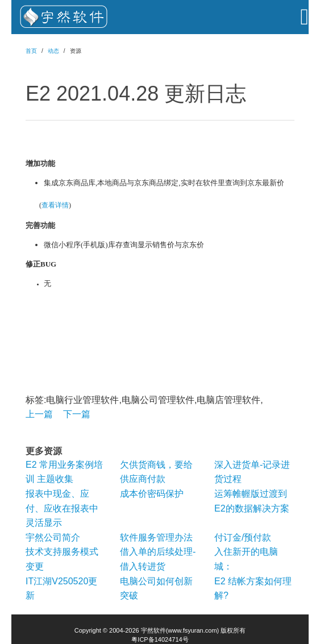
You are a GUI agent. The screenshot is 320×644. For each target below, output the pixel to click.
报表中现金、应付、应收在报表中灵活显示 (62, 508)
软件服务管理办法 (156, 537)
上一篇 (39, 414)
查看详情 (55, 205)
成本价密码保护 (152, 494)
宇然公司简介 (53, 537)
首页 (31, 51)
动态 (53, 51)
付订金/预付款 (243, 537)
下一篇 (77, 414)
